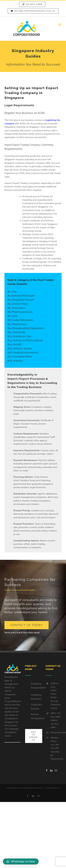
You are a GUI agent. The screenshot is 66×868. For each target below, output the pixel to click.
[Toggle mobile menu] (60, 25)
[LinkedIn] (51, 770)
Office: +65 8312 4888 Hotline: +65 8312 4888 (55, 720)
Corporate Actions (36, 707)
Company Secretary (36, 697)
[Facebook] (47, 770)
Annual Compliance (36, 716)
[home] (12, 666)
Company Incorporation (36, 686)
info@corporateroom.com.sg (56, 732)
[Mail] (56, 770)
